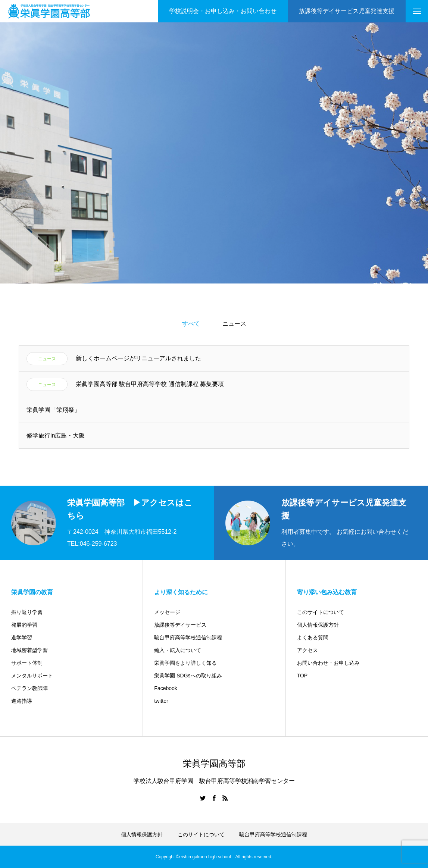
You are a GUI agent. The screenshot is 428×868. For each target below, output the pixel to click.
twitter (161, 701)
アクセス (307, 650)
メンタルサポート (32, 676)
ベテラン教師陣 (29, 688)
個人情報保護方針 (318, 625)
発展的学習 (24, 625)
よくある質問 (313, 637)
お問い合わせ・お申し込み (328, 663)
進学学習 (22, 637)
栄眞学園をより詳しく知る (185, 663)
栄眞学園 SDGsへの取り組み (188, 676)
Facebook (165, 688)
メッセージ (167, 612)
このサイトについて (321, 612)
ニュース (234, 324)
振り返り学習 (27, 612)
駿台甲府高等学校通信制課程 (188, 637)
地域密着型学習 (29, 650)
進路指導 (22, 701)
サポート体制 (27, 663)
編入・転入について (178, 650)
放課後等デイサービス (180, 625)
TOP (302, 676)
